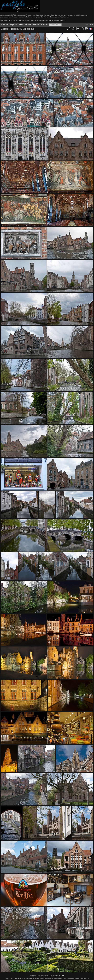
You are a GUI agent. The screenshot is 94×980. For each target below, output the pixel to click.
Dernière (61, 975)
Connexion (89, 25)
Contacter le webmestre (25, 978)
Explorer (14, 24)
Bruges (27, 29)
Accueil (5, 29)
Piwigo (15, 978)
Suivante (54, 975)
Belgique (16, 29)
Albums (5, 24)
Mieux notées (25, 24)
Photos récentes (40, 24)
